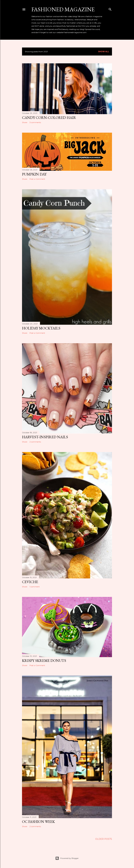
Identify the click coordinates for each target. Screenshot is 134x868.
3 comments (35, 122)
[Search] (110, 9)
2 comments (35, 442)
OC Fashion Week (38, 822)
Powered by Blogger (67, 858)
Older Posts (104, 839)
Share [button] (25, 122)
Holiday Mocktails (41, 328)
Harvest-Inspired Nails (45, 437)
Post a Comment (37, 179)
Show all (104, 52)
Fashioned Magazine (63, 9)
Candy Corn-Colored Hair (49, 118)
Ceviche (30, 582)
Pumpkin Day (34, 174)
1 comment (35, 587)
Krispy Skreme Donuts (44, 660)
